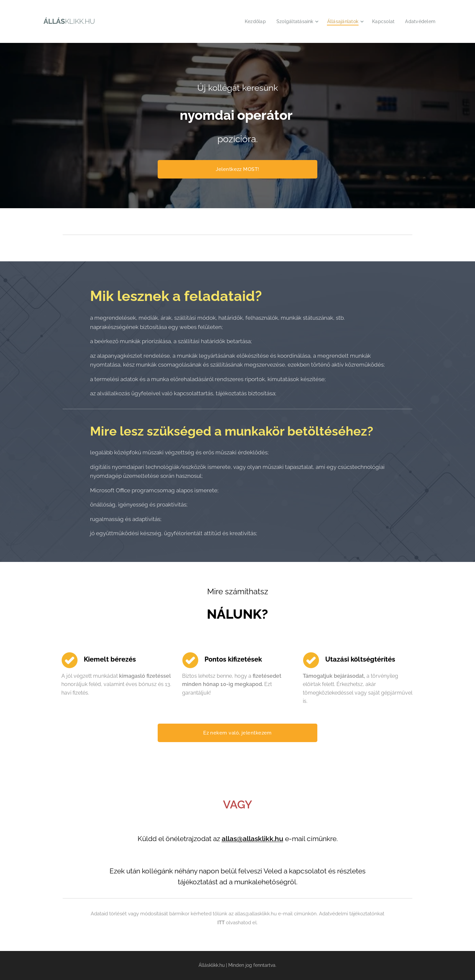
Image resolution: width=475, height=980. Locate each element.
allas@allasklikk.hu (253, 839)
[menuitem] (249, 21)
